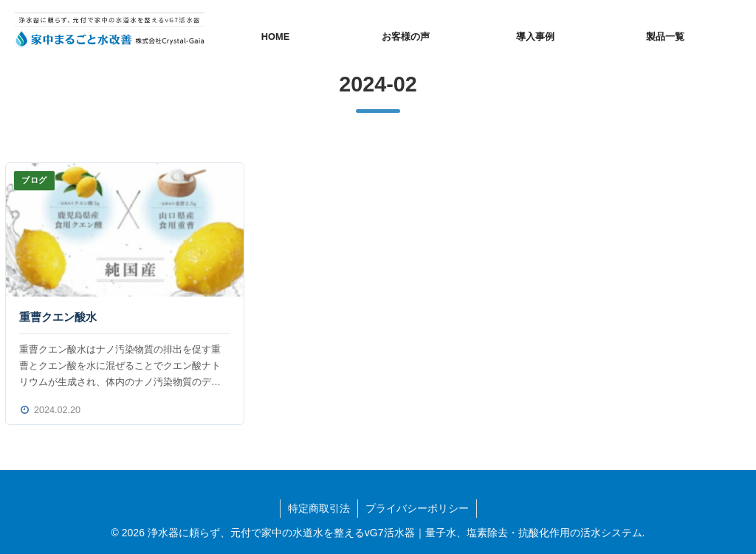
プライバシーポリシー (417, 508)
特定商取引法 (319, 508)
